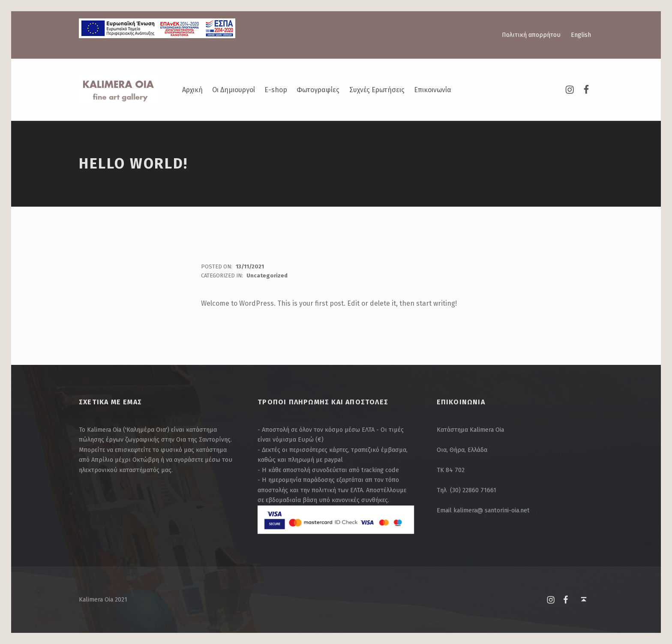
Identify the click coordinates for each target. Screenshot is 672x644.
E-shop (276, 90)
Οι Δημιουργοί (234, 90)
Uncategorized (267, 275)
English (581, 35)
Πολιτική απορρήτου (531, 35)
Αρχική (192, 90)
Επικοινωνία (433, 90)
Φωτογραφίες (318, 90)
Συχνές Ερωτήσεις (377, 90)
